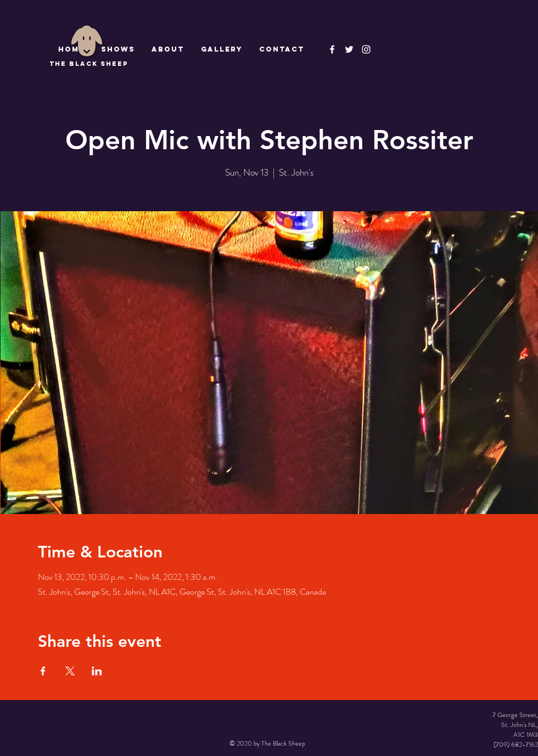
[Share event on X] (70, 671)
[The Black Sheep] (349, 49)
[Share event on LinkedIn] (97, 671)
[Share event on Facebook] (43, 671)
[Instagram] (366, 49)
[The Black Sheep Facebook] (332, 49)
